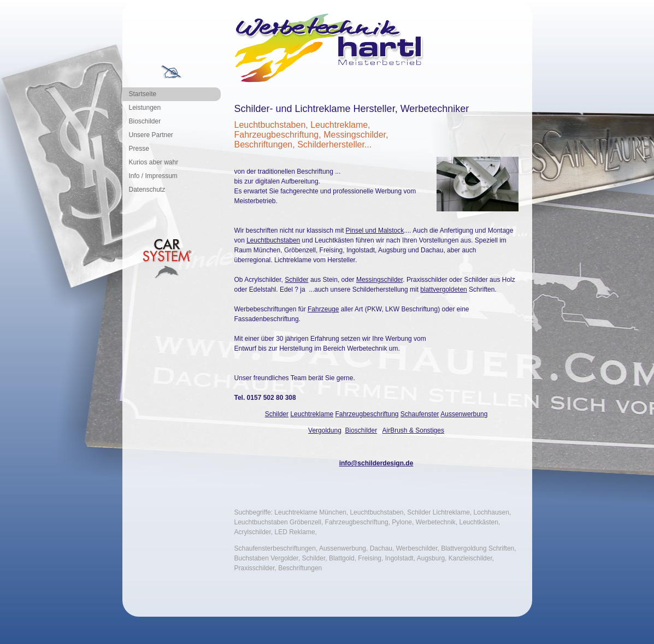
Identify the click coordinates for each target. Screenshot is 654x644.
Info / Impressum (153, 176)
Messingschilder (379, 280)
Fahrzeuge (323, 309)
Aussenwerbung (464, 414)
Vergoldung (325, 430)
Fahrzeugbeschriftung (367, 414)
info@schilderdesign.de (376, 463)
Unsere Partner (151, 135)
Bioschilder (145, 121)
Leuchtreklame (312, 414)
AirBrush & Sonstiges (413, 430)
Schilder (296, 280)
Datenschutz (147, 190)
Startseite (143, 94)
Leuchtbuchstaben (273, 240)
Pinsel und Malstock (375, 231)
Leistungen (145, 108)
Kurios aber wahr (154, 162)
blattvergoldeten (443, 289)
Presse (139, 149)
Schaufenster (420, 414)
